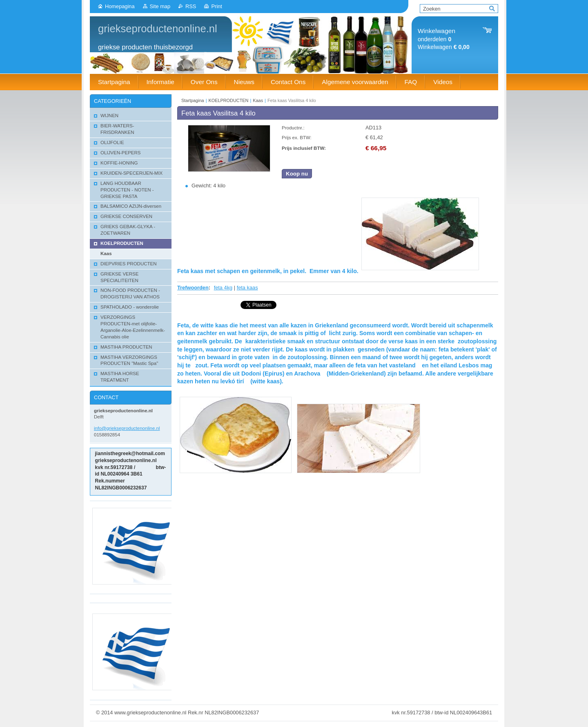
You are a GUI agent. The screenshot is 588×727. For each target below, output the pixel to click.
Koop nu (297, 174)
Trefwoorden (193, 288)
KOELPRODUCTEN (229, 100)
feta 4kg (223, 288)
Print (216, 6)
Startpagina (193, 100)
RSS (191, 6)
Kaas (258, 100)
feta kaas (247, 288)
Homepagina (120, 6)
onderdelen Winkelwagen (444, 39)
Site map (160, 6)
